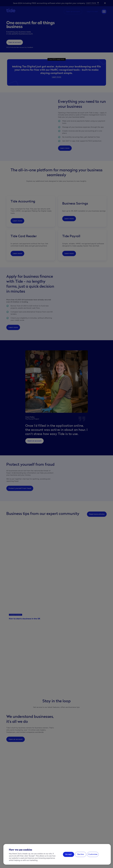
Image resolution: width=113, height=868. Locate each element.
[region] (57, 854)
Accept (68, 854)
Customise (93, 854)
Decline (81, 854)
